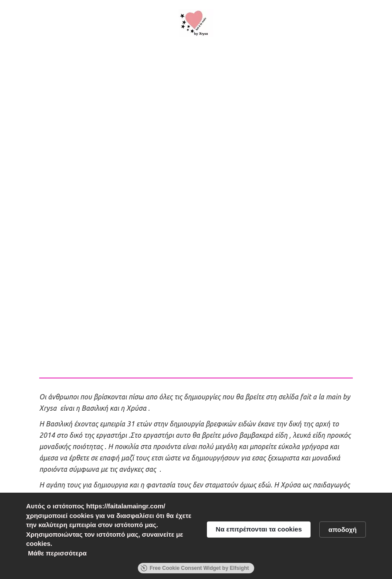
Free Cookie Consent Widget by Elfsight (195, 568)
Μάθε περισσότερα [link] (57, 553)
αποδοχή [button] (343, 530)
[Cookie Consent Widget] (196, 536)
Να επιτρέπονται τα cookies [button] (259, 529)
